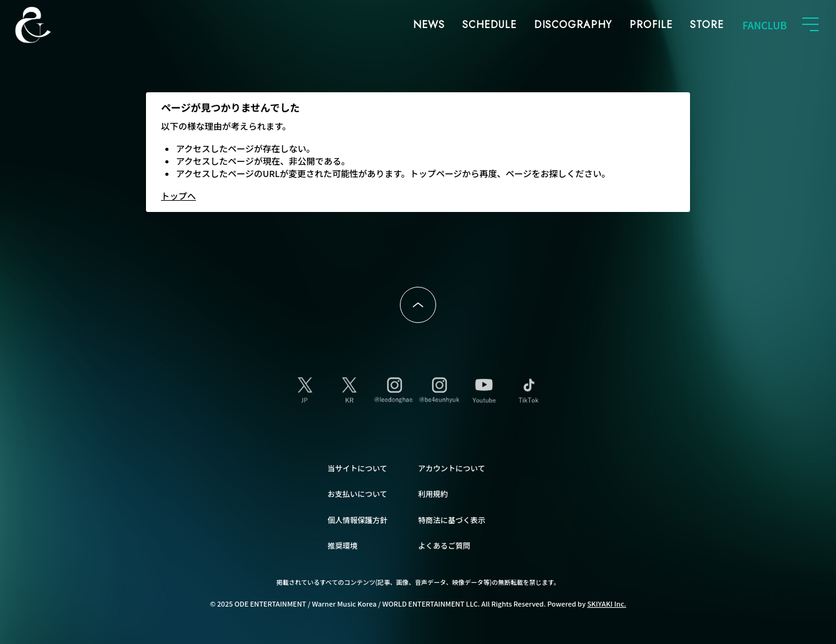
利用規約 (433, 493)
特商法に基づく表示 (452, 520)
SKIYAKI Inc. (607, 603)
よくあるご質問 (444, 545)
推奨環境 (343, 545)
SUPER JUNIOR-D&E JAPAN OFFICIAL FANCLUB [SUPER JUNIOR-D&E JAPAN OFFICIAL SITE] (53, 25)
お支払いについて (357, 493)
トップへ (178, 196)
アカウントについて (452, 468)
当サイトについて (357, 468)
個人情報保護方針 (357, 520)
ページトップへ (418, 305)
